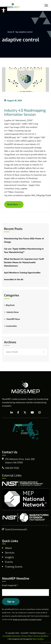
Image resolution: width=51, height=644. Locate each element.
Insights (9, 557)
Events (9, 562)
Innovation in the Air (14, 279)
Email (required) (10, 585)
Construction (11, 326)
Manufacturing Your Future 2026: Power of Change (24, 240)
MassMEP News (13, 319)
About (8, 548)
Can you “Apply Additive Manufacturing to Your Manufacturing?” (24, 250)
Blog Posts (10, 305)
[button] (4, 10)
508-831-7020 (12, 468)
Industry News (13, 312)
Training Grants (14, 567)
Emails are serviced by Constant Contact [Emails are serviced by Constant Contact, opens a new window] (27, 619)
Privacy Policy (27, 636)
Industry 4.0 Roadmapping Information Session (25, 113)
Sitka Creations (38, 639)
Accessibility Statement (11, 636)
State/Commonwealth (16, 529)
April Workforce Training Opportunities (22, 273)
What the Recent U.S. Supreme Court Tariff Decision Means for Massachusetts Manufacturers (24, 262)
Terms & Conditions (41, 636)
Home (10, 32)
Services (10, 553)
